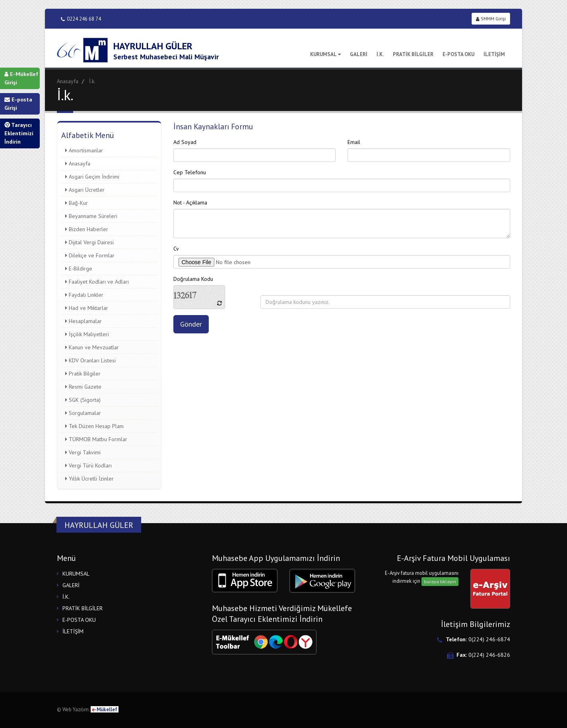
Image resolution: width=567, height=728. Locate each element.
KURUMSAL (325, 54)
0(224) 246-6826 (489, 655)
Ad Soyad (185, 142)
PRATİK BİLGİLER (413, 54)
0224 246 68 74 (81, 19)
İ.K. (380, 54)
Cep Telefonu (190, 172)
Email (354, 142)
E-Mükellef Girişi (21, 78)
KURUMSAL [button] (76, 574)
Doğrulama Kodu (193, 279)
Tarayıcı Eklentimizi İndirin (19, 133)
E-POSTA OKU (458, 54)
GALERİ (359, 54)
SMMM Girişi (491, 18)
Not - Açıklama (190, 202)
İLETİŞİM (494, 54)
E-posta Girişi (18, 104)
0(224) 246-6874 (489, 639)
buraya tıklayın (440, 581)
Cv (176, 249)
